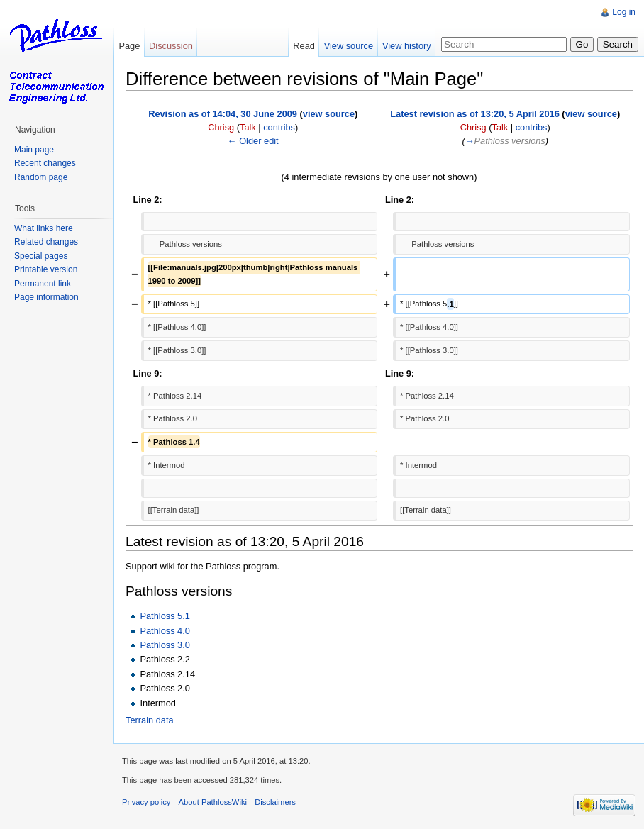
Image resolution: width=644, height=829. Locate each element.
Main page (34, 150)
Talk (248, 127)
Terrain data (150, 720)
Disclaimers (275, 802)
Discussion (171, 46)
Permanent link (43, 284)
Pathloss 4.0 (165, 631)
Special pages (41, 256)
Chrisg (221, 127)
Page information (46, 297)
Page (129, 46)
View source (349, 46)
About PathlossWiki (213, 802)
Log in (624, 12)
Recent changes (45, 163)
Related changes (46, 242)
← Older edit (253, 141)
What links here (44, 228)
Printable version (46, 269)
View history (407, 46)
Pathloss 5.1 (165, 616)
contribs (279, 127)
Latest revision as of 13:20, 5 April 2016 (475, 114)
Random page (41, 177)
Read (304, 46)
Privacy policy (146, 802)
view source (329, 114)
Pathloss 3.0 (165, 645)
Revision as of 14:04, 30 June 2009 (223, 114)
